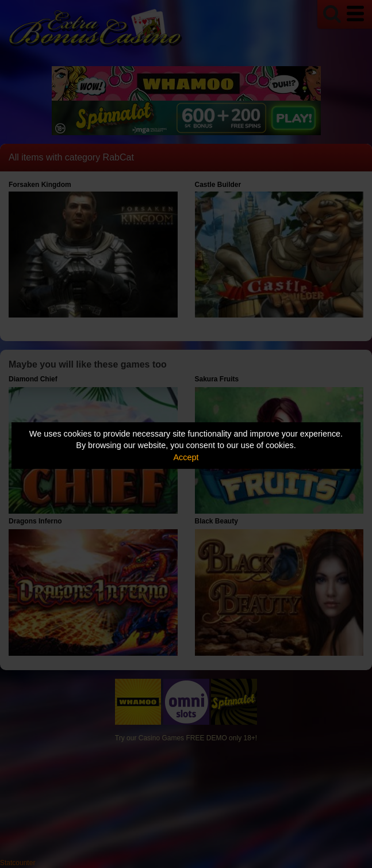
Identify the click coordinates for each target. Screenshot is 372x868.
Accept (186, 457)
